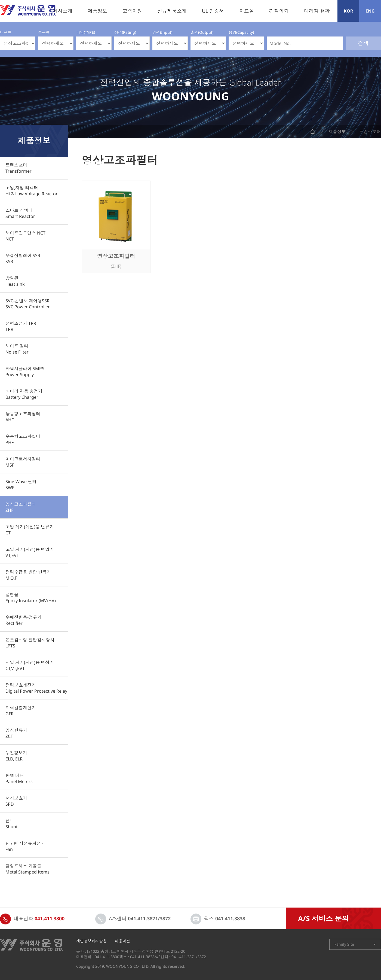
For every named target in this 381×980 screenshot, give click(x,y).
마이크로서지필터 (23, 462)
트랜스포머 (19, 168)
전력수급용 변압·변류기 (28, 575)
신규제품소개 (172, 11)
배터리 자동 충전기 (24, 394)
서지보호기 (16, 801)
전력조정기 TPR (21, 326)
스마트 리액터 (20, 213)
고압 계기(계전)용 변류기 (30, 530)
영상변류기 (16, 733)
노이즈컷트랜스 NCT (25, 236)
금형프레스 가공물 (27, 869)
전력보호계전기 (36, 688)
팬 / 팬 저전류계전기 (25, 846)
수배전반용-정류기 (24, 620)
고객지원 (132, 11)
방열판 (15, 281)
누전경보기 (16, 756)
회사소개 (63, 11)
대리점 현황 (317, 11)
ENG (370, 11)
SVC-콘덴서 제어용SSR (28, 304)
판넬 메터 (19, 778)
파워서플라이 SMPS (25, 372)
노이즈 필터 (17, 349)
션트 (12, 824)
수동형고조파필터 (23, 439)
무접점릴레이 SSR (23, 258)
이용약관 (122, 941)
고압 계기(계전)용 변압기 (30, 552)
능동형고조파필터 (23, 417)
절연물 (31, 598)
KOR (348, 11)
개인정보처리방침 (91, 941)
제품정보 (97, 11)
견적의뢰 (279, 11)
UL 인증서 (213, 11)
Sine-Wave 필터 (21, 485)
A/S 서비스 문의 (323, 918)
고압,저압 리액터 (32, 191)
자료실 (247, 11)
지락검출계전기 (21, 711)
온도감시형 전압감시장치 (30, 643)
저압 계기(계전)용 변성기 (30, 665)
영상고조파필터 (21, 507)
